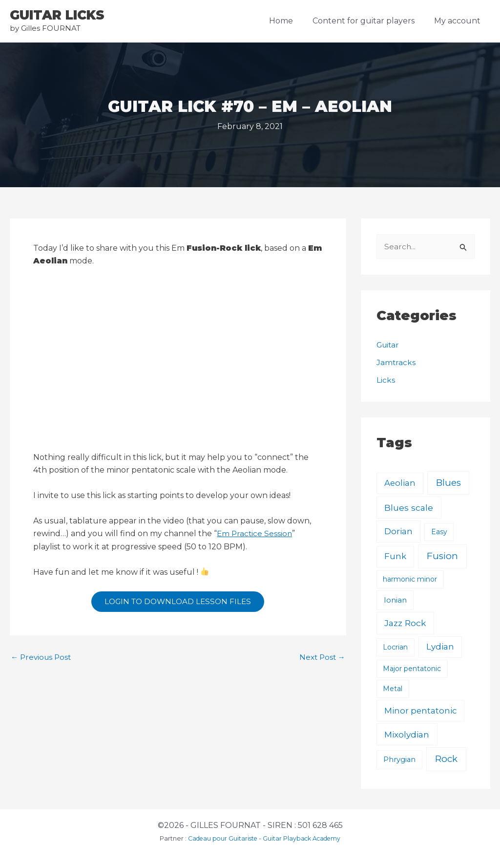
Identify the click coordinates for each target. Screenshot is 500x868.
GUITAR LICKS (57, 15)
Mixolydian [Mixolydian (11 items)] (407, 735)
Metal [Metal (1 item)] (393, 689)
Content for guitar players (369, 21)
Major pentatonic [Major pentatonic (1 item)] (412, 669)
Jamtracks (396, 363)
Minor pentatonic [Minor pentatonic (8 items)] (420, 711)
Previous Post (42, 659)
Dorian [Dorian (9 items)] (398, 532)
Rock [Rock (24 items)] (446, 760)
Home (291, 21)
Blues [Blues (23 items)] (448, 483)
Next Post (321, 659)
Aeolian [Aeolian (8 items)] (400, 483)
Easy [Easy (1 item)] (439, 532)
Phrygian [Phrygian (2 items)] (399, 760)
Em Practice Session (255, 533)
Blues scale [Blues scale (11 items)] (409, 508)
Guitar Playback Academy (303, 838)
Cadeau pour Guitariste (221, 838)
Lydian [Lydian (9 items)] (440, 647)
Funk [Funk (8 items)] (395, 557)
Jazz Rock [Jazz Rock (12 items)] (405, 623)
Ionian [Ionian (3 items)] (395, 600)
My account (459, 21)
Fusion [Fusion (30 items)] (442, 556)
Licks (386, 380)
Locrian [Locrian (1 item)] (395, 648)
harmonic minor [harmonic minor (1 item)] (410, 580)
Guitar (389, 345)
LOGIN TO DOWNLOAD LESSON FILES (178, 602)
